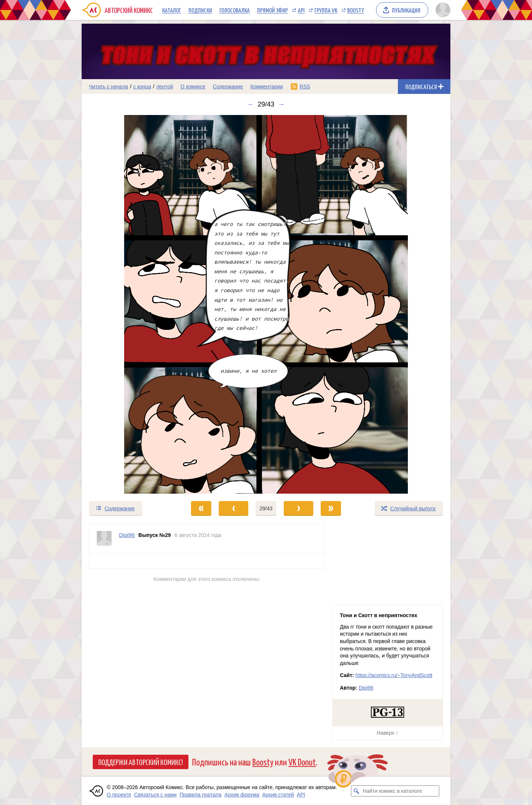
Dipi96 (366, 688)
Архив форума (242, 795)
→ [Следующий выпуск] (282, 104)
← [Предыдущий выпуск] (250, 104)
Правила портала (201, 795)
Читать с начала (109, 87)
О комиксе (193, 87)
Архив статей (278, 795)
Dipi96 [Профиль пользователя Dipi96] (127, 535)
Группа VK (326, 10)
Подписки (200, 10)
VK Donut (302, 762)
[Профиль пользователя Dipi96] (104, 538)
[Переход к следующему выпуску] (266, 304)
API (301, 10)
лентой (165, 87)
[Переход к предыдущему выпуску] (128, 304)
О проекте (119, 795)
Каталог (172, 10)
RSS (305, 87)
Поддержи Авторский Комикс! (141, 762)
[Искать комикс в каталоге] (357, 791)
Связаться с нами (155, 795)
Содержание (228, 87)
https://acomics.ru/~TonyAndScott (394, 675)
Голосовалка (235, 10)
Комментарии (267, 87)
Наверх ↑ (388, 733)
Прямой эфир (272, 10)
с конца (142, 87)
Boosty (356, 10)
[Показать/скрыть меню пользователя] (442, 10)
